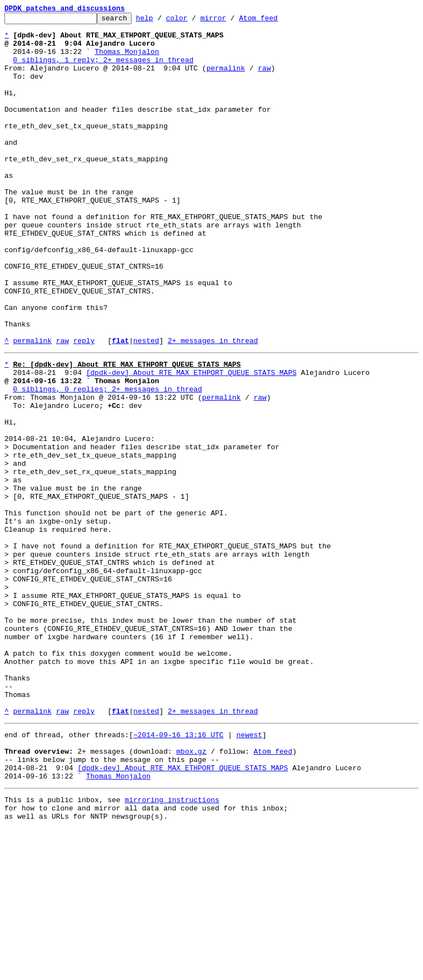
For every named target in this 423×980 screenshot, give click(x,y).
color (194, 21)
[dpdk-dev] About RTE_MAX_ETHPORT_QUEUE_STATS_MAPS (191, 442)
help (162, 21)
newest (249, 873)
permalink (226, 79)
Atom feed (275, 21)
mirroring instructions (172, 948)
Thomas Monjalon (127, 59)
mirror (231, 21)
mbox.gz (191, 893)
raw (264, 79)
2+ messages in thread (213, 406)
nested (146, 406)
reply (84, 406)
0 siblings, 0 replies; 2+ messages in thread (108, 461)
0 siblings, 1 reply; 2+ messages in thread (104, 69)
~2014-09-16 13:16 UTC (178, 873)
